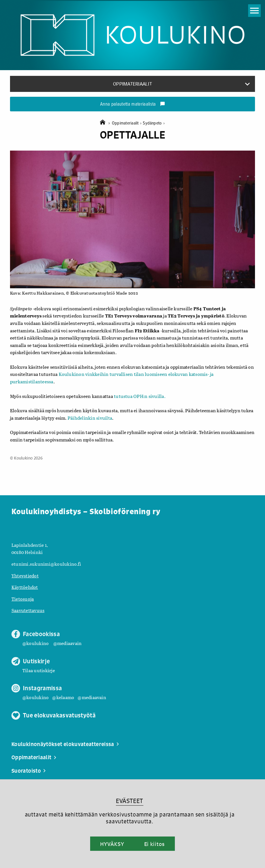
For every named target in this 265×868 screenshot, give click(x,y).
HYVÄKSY (112, 844)
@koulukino (35, 643)
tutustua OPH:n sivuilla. (139, 396)
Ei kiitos (155, 844)
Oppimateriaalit (127, 123)
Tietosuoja (23, 599)
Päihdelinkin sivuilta (90, 418)
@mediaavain (68, 643)
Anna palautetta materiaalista (133, 104)
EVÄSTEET (129, 801)
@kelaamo (63, 697)
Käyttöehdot (25, 587)
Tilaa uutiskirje (39, 670)
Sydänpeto (154, 123)
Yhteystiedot (25, 576)
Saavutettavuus (28, 610)
